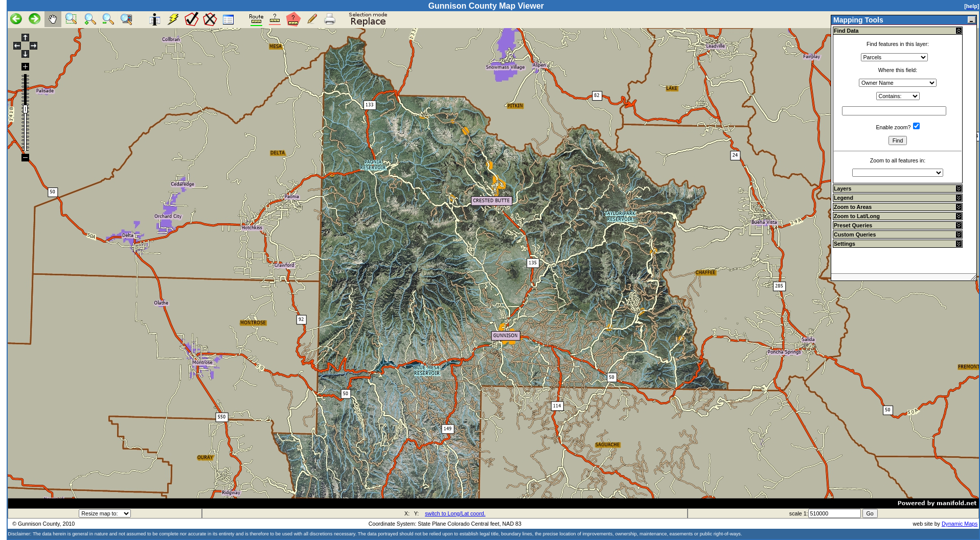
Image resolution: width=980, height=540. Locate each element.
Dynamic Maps (960, 524)
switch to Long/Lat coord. (455, 513)
